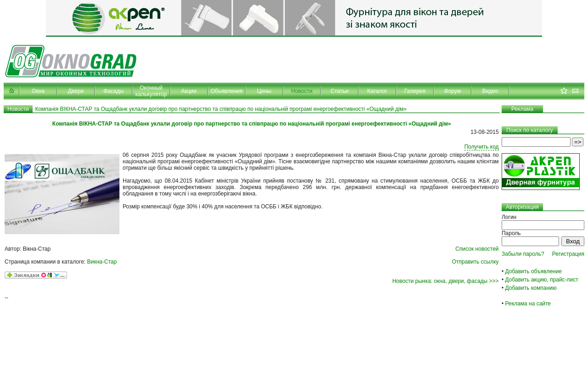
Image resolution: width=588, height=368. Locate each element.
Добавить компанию (531, 288)
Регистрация (568, 254)
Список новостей (477, 249)
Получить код (482, 147)
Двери (76, 91)
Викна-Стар (102, 262)
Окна (38, 91)
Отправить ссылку (475, 262)
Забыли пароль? (523, 254)
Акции (189, 91)
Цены (264, 91)
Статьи (340, 91)
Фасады (113, 91)
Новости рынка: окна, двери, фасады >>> (446, 281)
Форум (452, 91)
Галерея (415, 91)
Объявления (226, 91)
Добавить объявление (534, 271)
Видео (490, 91)
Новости (302, 91)
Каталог (377, 91)
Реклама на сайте (528, 304)
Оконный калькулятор (151, 91)
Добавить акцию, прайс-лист (542, 280)
